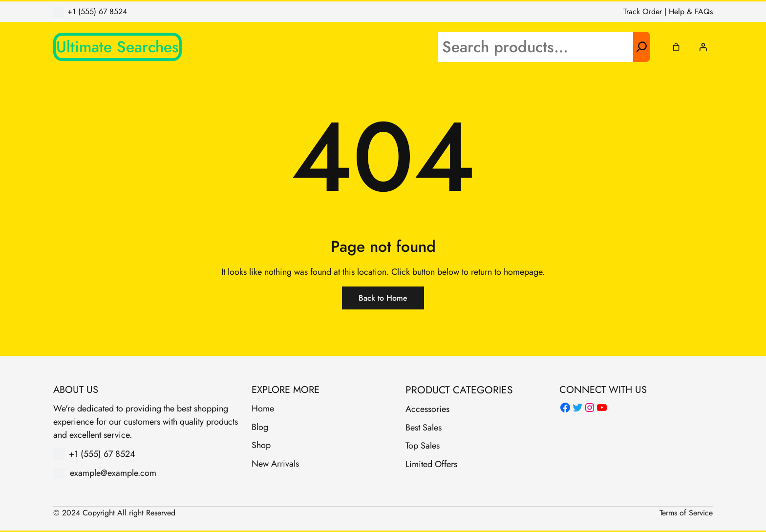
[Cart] (676, 47)
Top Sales (423, 446)
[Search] (642, 47)
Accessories (427, 409)
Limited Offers (431, 464)
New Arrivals (275, 464)
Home (263, 409)
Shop (261, 445)
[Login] (703, 47)
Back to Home (383, 298)
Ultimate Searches (117, 47)
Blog (260, 427)
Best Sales (424, 428)
